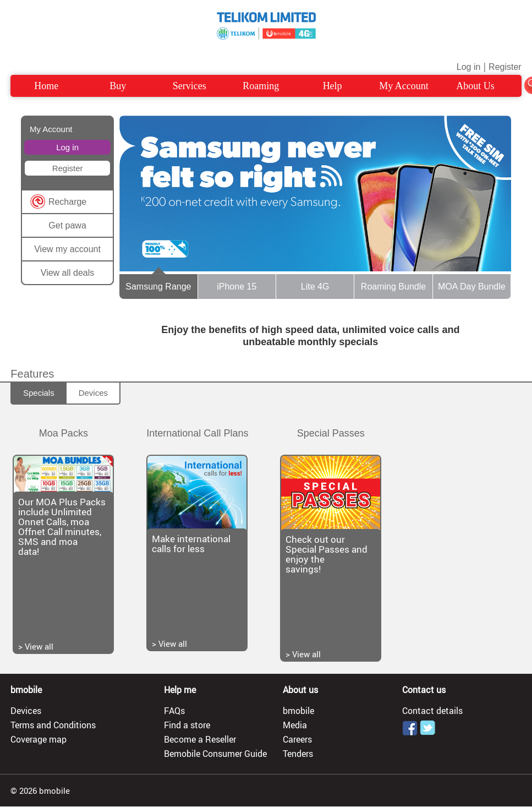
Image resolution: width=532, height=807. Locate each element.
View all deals (68, 273)
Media (295, 725)
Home (46, 86)
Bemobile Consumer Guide (215, 754)
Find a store (187, 725)
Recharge (67, 202)
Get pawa (67, 225)
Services (190, 86)
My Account (404, 86)
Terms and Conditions (53, 725)
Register (505, 67)
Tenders (298, 754)
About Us (475, 86)
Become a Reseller (200, 739)
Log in (469, 67)
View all (39, 646)
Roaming (261, 86)
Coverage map (39, 739)
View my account (67, 249)
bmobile (298, 711)
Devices (93, 393)
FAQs (174, 711)
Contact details (432, 711)
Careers (297, 739)
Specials (39, 393)
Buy (118, 86)
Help (333, 86)
